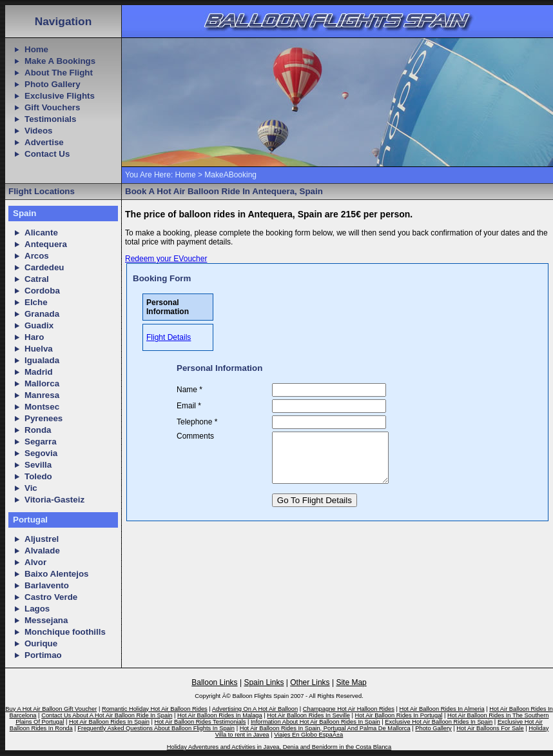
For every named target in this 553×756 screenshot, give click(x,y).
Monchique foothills (65, 632)
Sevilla (38, 465)
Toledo (38, 476)
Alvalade (42, 551)
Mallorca (42, 383)
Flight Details (169, 337)
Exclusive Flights (60, 96)
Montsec (42, 407)
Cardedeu (44, 267)
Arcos (37, 256)
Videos (38, 131)
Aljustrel (42, 539)
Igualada (42, 360)
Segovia (41, 453)
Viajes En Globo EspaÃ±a (308, 735)
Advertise (44, 142)
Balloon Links (214, 682)
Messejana (46, 620)
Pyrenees (44, 418)
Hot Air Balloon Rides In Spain (109, 722)
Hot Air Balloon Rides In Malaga (220, 715)
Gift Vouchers (52, 107)
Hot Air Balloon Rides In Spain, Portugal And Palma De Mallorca (325, 728)
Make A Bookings (60, 61)
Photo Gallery (53, 84)
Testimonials (50, 119)
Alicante (41, 233)
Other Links (310, 682)
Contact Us (47, 154)
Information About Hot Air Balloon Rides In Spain (315, 722)
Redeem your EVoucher (166, 259)
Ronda (38, 430)
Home (36, 49)
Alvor (35, 562)
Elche (36, 302)
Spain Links (264, 682)
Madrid (39, 372)
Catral (37, 279)
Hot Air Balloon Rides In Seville (308, 715)
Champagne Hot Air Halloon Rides (349, 709)
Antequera (46, 244)
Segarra (41, 442)
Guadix (39, 325)
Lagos (37, 609)
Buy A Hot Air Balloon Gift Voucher (51, 709)
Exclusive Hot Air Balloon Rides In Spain (439, 722)
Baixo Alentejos (57, 574)
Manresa (42, 395)
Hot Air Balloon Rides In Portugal (399, 715)
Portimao (43, 655)
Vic (31, 488)
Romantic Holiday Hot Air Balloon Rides (155, 709)
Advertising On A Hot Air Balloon (255, 709)
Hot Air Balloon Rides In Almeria (441, 709)
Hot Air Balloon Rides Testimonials (200, 722)
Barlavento (47, 585)
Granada (42, 314)
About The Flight (59, 73)
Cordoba (42, 291)
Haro (34, 337)
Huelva (39, 349)
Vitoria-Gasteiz (54, 500)
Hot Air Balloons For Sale (490, 728)
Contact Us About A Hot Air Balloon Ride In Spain (107, 715)
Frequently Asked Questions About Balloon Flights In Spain (156, 728)
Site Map (351, 682)
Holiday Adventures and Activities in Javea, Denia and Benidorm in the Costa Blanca (279, 747)
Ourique (41, 643)
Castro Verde (51, 597)
